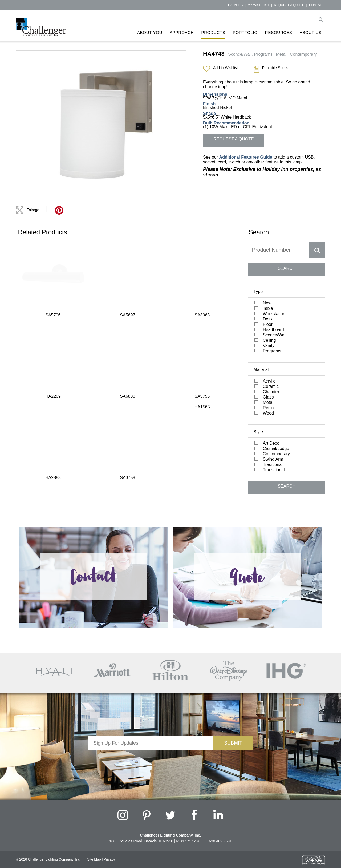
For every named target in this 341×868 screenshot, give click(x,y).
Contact (317, 5)
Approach (182, 32)
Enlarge (33, 210)
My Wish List (258, 5)
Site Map (94, 859)
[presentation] (151, 761)
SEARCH (287, 268)
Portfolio (245, 32)
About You (150, 32)
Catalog (236, 5)
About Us (311, 32)
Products (213, 32)
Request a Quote (289, 5)
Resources (279, 32)
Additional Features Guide (246, 157)
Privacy (109, 859)
